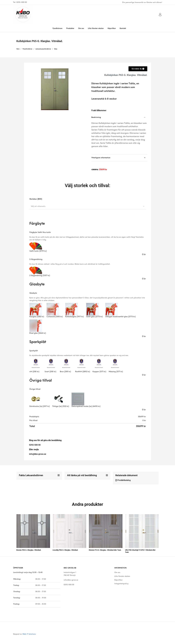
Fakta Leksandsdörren (30, 475)
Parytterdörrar (27, 49)
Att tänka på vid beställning (81, 475)
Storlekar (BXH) (36, 199)
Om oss (117, 571)
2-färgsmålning (36, 259)
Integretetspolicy (121, 582)
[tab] (119, 134)
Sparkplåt (34, 351)
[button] (39, 475)
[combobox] (88, 206)
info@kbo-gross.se (71, 579)
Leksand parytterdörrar (43, 49)
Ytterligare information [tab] (101, 158)
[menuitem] (57, 28)
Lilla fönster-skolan (122, 575)
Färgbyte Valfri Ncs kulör (40, 232)
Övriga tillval (35, 389)
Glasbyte (33, 293)
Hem (18, 49)
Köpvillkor (118, 579)
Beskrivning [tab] (96, 117)
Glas (56, 49)
